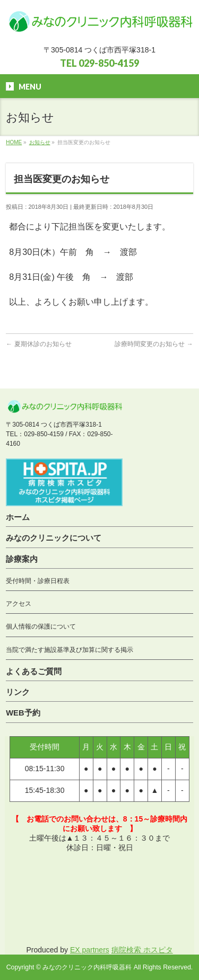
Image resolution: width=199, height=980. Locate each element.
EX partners (90, 950)
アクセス (19, 604)
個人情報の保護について (41, 626)
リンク (18, 692)
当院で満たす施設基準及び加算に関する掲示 (70, 650)
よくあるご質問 (34, 672)
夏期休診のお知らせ (38, 344)
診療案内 (22, 559)
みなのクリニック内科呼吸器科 (87, 967)
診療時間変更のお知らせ (154, 344)
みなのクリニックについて (54, 538)
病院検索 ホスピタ (142, 950)
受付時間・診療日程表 (38, 581)
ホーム (18, 517)
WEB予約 (23, 713)
